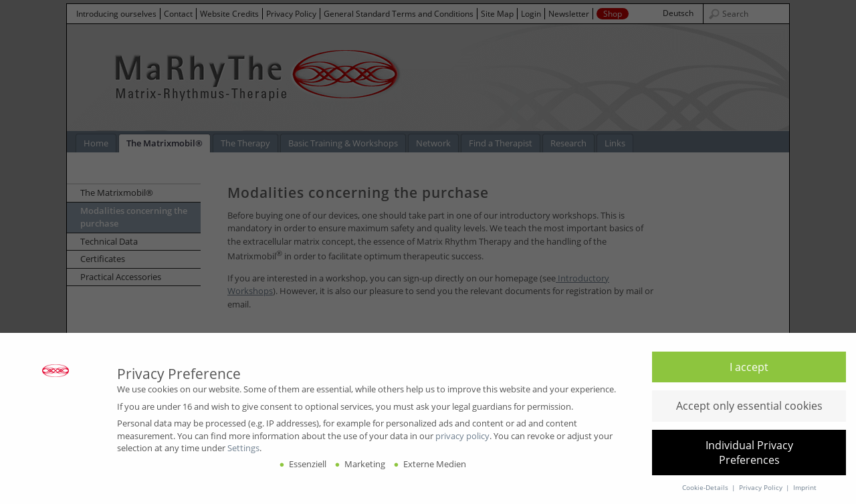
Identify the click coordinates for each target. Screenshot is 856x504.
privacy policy (462, 436)
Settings (243, 448)
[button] (749, 367)
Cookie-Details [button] (706, 488)
